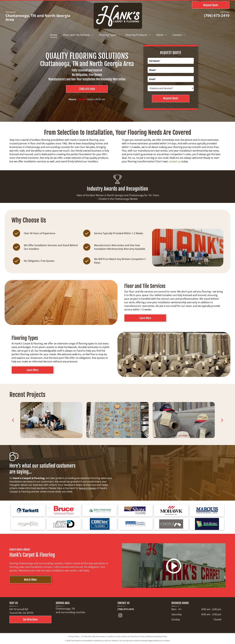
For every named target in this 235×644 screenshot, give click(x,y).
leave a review (87, 488)
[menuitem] (54, 35)
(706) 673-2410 (217, 15)
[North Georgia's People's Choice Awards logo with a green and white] (207, 524)
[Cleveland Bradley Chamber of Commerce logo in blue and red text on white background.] (135, 524)
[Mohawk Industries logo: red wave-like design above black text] (171, 510)
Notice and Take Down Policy (133, 636)
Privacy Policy (74, 636)
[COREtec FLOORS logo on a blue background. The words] (100, 524)
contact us (175, 161)
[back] (13, 420)
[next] (222, 420)
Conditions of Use (114, 636)
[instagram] (120, 616)
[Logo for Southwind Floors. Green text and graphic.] (100, 510)
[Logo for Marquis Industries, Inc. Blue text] (207, 510)
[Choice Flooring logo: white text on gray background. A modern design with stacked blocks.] (171, 524)
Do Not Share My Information (94, 636)
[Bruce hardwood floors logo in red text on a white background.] (64, 510)
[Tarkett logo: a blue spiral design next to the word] (28, 510)
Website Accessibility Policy (156, 636)
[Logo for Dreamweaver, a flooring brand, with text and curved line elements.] (28, 524)
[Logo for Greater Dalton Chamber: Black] (64, 524)
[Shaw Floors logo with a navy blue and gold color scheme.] (135, 510)
